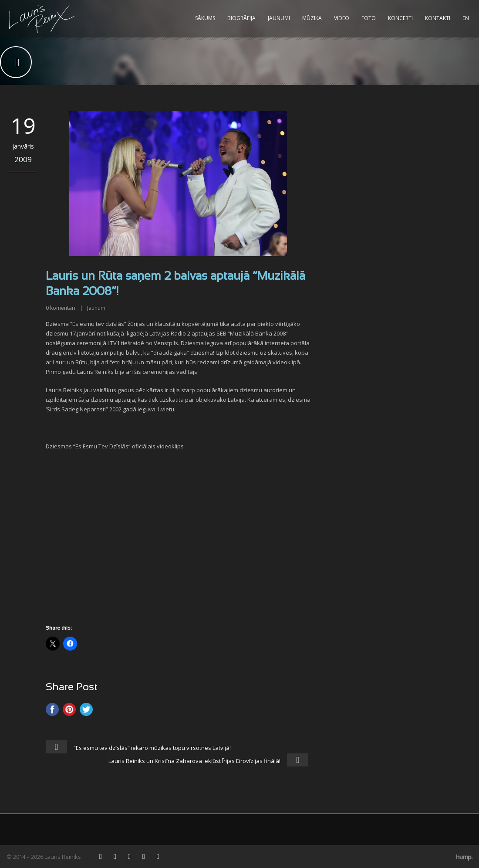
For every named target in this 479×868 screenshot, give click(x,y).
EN (466, 18)
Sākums (205, 18)
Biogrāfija (241, 18)
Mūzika (312, 18)
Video (342, 18)
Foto (369, 18)
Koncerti (400, 18)
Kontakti (438, 18)
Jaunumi (279, 18)
